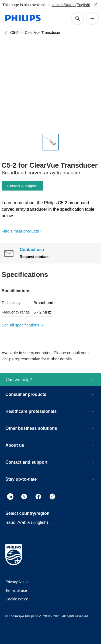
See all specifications (21, 325)
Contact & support (22, 186)
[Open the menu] (92, 18)
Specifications (16, 291)
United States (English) (71, 5)
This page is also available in (27, 5)
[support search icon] (77, 18)
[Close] (96, 4)
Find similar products (20, 231)
